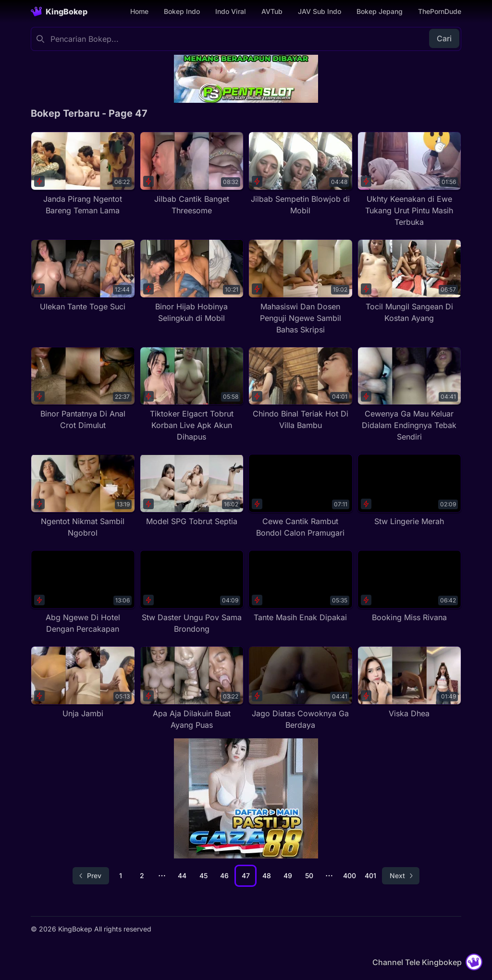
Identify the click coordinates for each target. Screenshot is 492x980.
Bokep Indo (182, 11)
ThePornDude (440, 11)
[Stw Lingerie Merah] (410, 490)
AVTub (272, 11)
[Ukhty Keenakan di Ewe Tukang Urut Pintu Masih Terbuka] (410, 180)
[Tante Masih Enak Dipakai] (301, 587)
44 (182, 876)
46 (224, 876)
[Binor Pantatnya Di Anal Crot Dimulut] (83, 389)
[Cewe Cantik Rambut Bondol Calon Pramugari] (301, 496)
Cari (444, 38)
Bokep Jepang (380, 11)
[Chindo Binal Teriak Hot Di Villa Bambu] (301, 389)
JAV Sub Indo (320, 11)
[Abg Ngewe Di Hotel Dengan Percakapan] (83, 592)
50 (309, 876)
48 (267, 876)
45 (203, 876)
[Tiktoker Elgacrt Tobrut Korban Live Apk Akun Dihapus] (192, 395)
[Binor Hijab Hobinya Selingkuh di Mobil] (192, 282)
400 (350, 876)
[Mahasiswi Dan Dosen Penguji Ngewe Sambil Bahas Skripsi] (301, 287)
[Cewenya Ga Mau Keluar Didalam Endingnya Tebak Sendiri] (410, 395)
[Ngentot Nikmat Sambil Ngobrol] (83, 496)
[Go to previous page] (91, 876)
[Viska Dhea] (410, 683)
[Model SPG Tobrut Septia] (192, 490)
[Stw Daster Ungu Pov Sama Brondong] (192, 592)
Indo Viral (231, 11)
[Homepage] (59, 12)
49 (288, 876)
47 (246, 876)
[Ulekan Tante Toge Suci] (83, 276)
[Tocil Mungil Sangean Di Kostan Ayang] (410, 282)
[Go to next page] (401, 876)
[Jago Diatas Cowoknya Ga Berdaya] (301, 688)
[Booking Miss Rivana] (410, 587)
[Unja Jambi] (83, 683)
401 (370, 876)
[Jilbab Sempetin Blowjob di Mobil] (301, 174)
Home (139, 11)
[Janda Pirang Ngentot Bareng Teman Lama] (83, 174)
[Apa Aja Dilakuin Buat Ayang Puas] (192, 688)
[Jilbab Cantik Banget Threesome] (192, 174)
